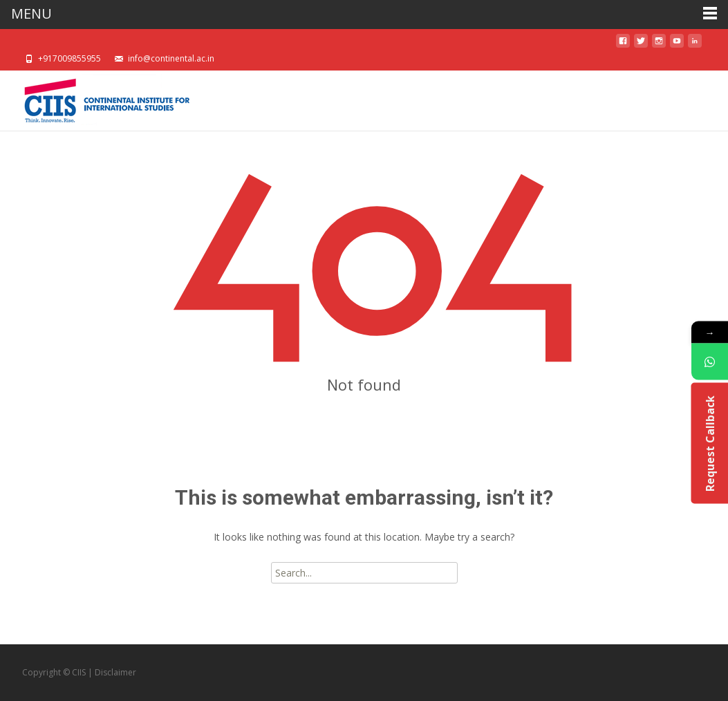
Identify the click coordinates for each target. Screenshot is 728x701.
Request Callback (709, 443)
